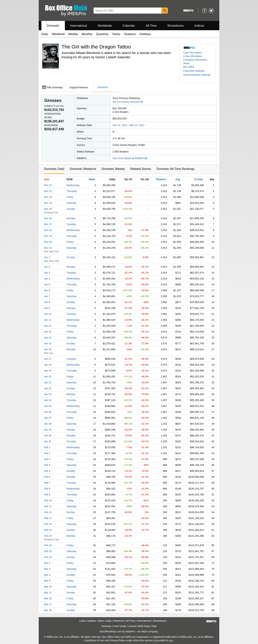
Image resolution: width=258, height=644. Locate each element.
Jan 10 (48, 314)
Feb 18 (48, 524)
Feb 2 (47, 453)
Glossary (106, 626)
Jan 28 (48, 424)
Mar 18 (48, 610)
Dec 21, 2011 (120, 125)
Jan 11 (48, 320)
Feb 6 (47, 477)
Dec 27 (48, 224)
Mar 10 (48, 587)
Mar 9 (47, 581)
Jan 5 (47, 284)
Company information (195, 60)
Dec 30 (48, 242)
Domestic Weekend (83, 169)
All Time (151, 26)
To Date (198, 179)
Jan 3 (47, 273)
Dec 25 (48, 209)
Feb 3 (47, 459)
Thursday (72, 191)
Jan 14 (48, 338)
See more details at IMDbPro (130, 158)
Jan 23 (48, 394)
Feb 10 (48, 500)
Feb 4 (47, 465)
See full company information (128, 102)
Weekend (58, 34)
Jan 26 (48, 412)
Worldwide (105, 26)
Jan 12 (48, 326)
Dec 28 (48, 230)
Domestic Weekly (113, 169)
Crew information (193, 56)
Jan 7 (47, 296)
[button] (196, 71)
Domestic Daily (54, 169)
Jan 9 (47, 308)
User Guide (120, 626)
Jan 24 (48, 400)
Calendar (129, 26)
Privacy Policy (117, 640)
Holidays (145, 34)
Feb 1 (47, 447)
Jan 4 (47, 279)
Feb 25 (48, 551)
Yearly (116, 34)
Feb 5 (47, 471)
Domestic (53, 26)
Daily (45, 34)
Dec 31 (48, 248)
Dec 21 (48, 185)
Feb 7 (47, 483)
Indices (199, 26)
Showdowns (176, 26)
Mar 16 (48, 598)
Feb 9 (47, 495)
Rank (92, 179)
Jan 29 (48, 430)
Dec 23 (48, 197)
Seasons (130, 34)
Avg (178, 179)
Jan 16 (48, 349)
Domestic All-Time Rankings (176, 169)
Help (154, 626)
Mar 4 (47, 575)
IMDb (144, 631)
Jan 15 (48, 343)
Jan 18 (48, 365)
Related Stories (141, 169)
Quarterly (102, 34)
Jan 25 (48, 406)
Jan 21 (48, 382)
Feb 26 (48, 557)
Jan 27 (48, 418)
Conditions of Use (94, 640)
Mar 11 (48, 593)
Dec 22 (48, 191)
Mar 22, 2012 (137, 125)
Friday (70, 197)
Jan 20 (48, 377)
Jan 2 (47, 267)
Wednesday (73, 185)
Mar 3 (47, 569)
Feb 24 (48, 545)
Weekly (73, 34)
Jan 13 (48, 332)
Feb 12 (48, 512)
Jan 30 (48, 436)
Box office (189, 67)
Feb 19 (48, 530)
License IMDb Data (139, 626)
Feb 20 (48, 536)
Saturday (71, 203)
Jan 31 (48, 441)
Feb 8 (47, 489)
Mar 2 (47, 563)
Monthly (87, 34)
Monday (71, 218)
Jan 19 (48, 371)
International (79, 26)
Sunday (71, 209)
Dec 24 (48, 203)
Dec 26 (48, 218)
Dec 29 (48, 236)
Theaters (161, 179)
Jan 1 (47, 257)
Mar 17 (48, 604)
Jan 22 (48, 388)
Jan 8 (47, 302)
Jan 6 (47, 290)
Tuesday (71, 224)
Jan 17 (48, 359)
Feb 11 (48, 506)
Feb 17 (48, 518)
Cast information (192, 53)
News (186, 63)
